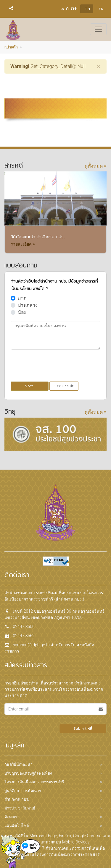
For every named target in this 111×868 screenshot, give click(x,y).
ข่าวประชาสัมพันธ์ (20, 808)
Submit (83, 729)
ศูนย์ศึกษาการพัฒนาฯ (23, 791)
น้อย (22, 312)
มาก (22, 298)
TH (87, 9)
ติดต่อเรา (12, 817)
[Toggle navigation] (98, 29)
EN (101, 9)
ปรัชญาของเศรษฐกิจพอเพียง (28, 773)
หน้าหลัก (11, 48)
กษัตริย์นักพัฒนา (18, 764)
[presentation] (56, 366)
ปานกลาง (28, 305)
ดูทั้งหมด (96, 166)
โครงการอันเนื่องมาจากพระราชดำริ (34, 782)
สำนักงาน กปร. (17, 799)
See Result (64, 386)
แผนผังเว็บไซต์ (17, 826)
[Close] (99, 66)
